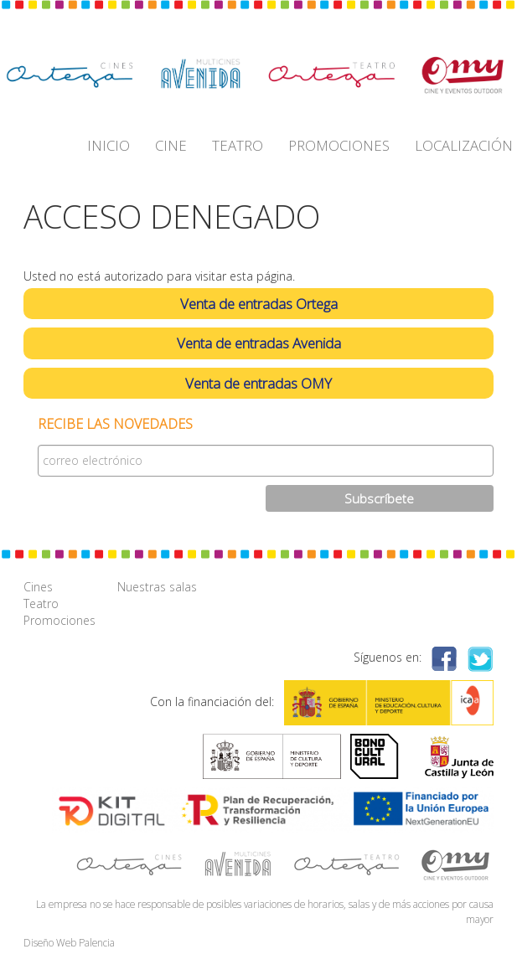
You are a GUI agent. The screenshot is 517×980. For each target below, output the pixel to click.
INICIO (109, 145)
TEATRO (238, 145)
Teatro (41, 603)
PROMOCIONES (339, 145)
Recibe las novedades (115, 424)
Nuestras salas (157, 587)
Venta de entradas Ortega (259, 304)
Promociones (59, 620)
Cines (38, 587)
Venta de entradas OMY (258, 383)
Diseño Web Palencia (69, 942)
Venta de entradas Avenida (259, 343)
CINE (171, 145)
